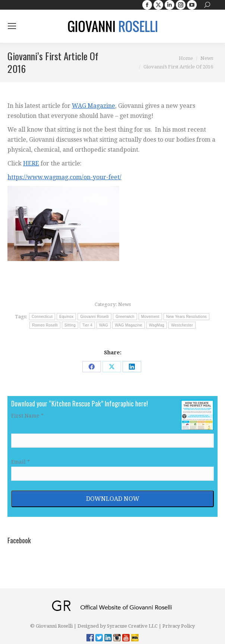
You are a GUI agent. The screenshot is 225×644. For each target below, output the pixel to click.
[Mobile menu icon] (12, 26)
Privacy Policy (179, 626)
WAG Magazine (94, 106)
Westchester (182, 325)
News (124, 304)
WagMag (157, 325)
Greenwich (125, 317)
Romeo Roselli (45, 325)
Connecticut (42, 317)
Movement (150, 317)
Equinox (66, 317)
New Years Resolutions (186, 317)
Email (20, 462)
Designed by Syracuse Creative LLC (118, 626)
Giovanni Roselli (94, 317)
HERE (31, 163)
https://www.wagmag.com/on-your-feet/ (64, 177)
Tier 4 (87, 325)
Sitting (70, 325)
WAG (104, 325)
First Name (27, 416)
